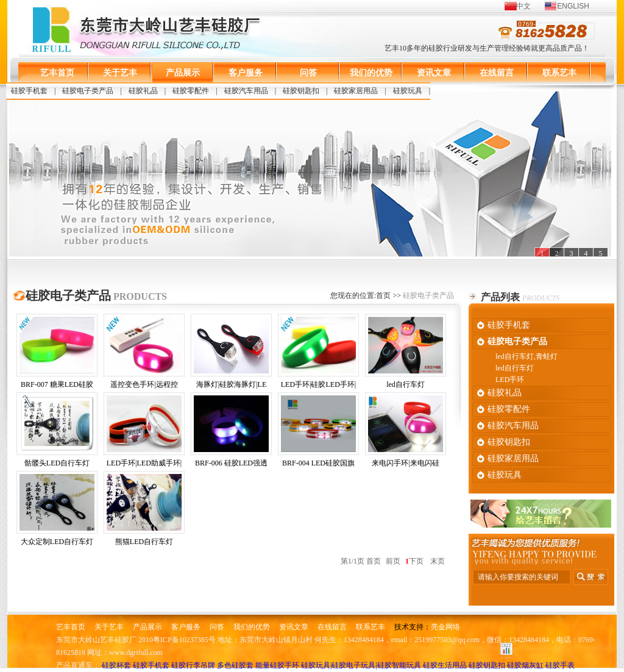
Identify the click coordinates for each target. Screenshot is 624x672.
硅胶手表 (560, 665)
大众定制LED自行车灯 (57, 510)
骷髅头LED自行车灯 (57, 431)
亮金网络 (445, 627)
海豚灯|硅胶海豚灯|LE (231, 353)
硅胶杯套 (116, 665)
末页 (438, 561)
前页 (393, 561)
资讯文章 (434, 73)
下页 (416, 561)
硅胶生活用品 (445, 665)
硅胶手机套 (29, 91)
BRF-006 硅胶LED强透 (231, 431)
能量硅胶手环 (277, 665)
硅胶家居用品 (356, 91)
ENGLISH (573, 6)
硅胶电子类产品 (88, 91)
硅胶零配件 (191, 91)
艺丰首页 (57, 73)
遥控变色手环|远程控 (144, 353)
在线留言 (497, 73)
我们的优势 (371, 73)
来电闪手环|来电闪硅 (406, 431)
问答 (308, 73)
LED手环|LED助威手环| (144, 431)
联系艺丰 (559, 73)
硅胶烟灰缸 (525, 665)
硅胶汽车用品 (246, 91)
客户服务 (246, 73)
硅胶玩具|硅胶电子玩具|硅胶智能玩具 (361, 665)
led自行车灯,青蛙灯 (526, 356)
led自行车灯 (406, 353)
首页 (383, 295)
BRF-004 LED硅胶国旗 (318, 431)
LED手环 (510, 380)
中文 (523, 6)
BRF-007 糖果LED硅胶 (57, 353)
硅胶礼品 (143, 91)
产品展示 (183, 73)
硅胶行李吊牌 (193, 665)
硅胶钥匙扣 (301, 91)
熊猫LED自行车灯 (144, 510)
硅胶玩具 (408, 91)
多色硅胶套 (235, 665)
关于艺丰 (120, 73)
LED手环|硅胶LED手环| (318, 353)
